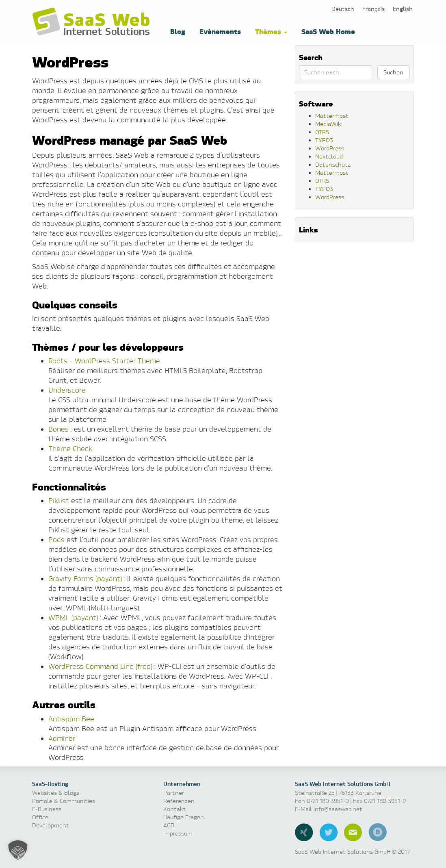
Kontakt (175, 809)
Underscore (67, 390)
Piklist (59, 500)
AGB (169, 825)
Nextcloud (329, 156)
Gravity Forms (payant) (85, 578)
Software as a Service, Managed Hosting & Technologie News (93, 22)
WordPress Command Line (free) (100, 666)
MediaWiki (329, 124)
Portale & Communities (64, 801)
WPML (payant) (73, 617)
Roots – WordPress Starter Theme (104, 361)
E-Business (47, 809)
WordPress (330, 148)
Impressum (178, 833)
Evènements (219, 31)
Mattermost (332, 116)
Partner (174, 793)
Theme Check (70, 448)
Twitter (329, 832)
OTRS (322, 132)
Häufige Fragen (184, 817)
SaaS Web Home (327, 31)
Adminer (62, 738)
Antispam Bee (71, 719)
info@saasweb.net (338, 809)
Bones (58, 429)
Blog (177, 31)
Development (51, 825)
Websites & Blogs (56, 793)
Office (40, 817)
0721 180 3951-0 (328, 801)
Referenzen (179, 801)
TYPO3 (324, 140)
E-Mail (353, 832)
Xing (304, 832)
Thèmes (270, 31)
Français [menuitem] (373, 9)
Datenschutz (333, 164)
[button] (18, 850)
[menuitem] (343, 9)
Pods (56, 539)
